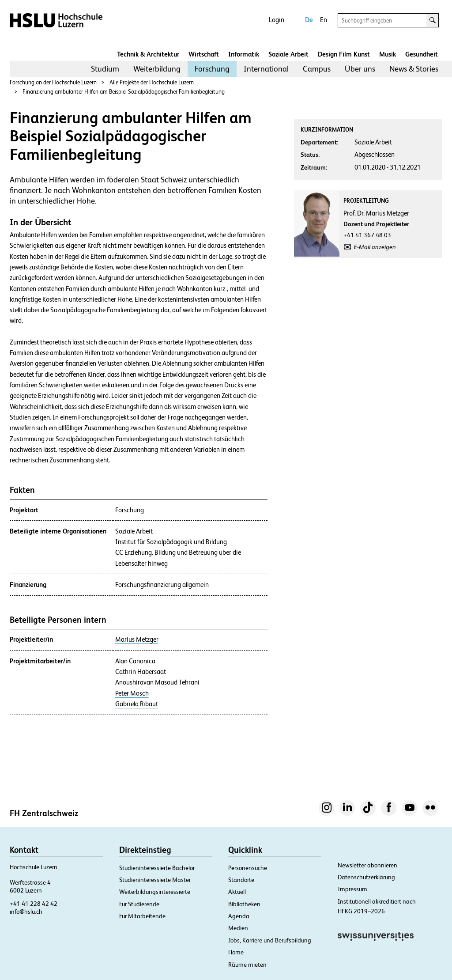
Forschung (212, 69)
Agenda (239, 916)
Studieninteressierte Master (155, 880)
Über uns (360, 69)
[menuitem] (105, 69)
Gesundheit (422, 54)
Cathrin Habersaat (141, 672)
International (266, 69)
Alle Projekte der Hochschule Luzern (152, 82)
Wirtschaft (204, 54)
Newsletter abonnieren (367, 865)
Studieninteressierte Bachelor (157, 868)
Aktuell (237, 892)
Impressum (352, 889)
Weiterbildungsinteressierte (155, 892)
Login (277, 20)
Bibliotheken (244, 904)
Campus (317, 69)
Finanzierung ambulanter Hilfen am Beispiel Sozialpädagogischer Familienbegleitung (124, 92)
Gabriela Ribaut (137, 704)
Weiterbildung (157, 69)
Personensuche (248, 868)
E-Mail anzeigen (375, 247)
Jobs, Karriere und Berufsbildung (270, 940)
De (309, 20)
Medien (238, 928)
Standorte (241, 880)
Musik (388, 54)
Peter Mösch (132, 693)
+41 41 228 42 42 (34, 904)
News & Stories (414, 69)
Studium (105, 69)
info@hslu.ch (26, 912)
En (324, 20)
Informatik (244, 54)
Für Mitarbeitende (142, 916)
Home (236, 952)
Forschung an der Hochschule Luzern (53, 82)
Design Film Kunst (344, 54)
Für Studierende (139, 904)
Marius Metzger (137, 639)
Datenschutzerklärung (366, 877)
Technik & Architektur (148, 54)
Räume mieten (247, 965)
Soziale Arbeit (288, 54)
